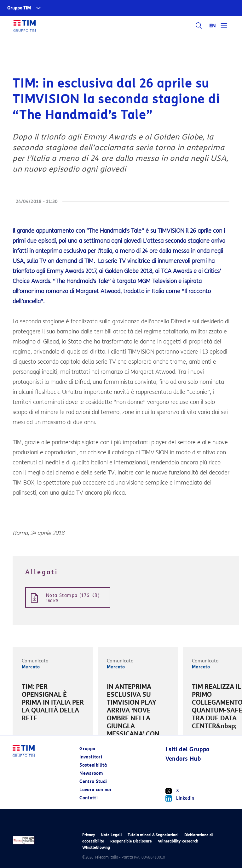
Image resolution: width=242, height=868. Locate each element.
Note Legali (111, 835)
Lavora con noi (95, 790)
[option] (53, 703)
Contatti (89, 798)
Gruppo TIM (19, 8)
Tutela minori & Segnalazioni (153, 835)
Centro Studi (93, 782)
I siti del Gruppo (187, 749)
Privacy (89, 835)
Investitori (91, 757)
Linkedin (180, 798)
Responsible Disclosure (131, 841)
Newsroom (91, 773)
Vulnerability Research (178, 841)
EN (213, 26)
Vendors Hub (183, 759)
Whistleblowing (96, 847)
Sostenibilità (93, 765)
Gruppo (87, 749)
